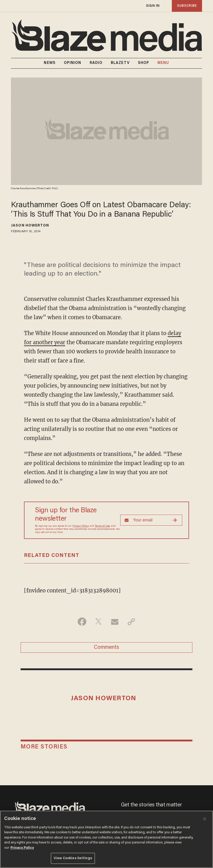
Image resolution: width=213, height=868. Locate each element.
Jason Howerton (30, 226)
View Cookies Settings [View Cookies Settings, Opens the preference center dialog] (73, 858)
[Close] (205, 819)
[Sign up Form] (151, 520)
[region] (106, 839)
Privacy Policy (81, 526)
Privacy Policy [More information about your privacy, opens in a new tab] (22, 848)
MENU (163, 63)
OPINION (73, 63)
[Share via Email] (115, 622)
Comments (106, 647)
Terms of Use (102, 526)
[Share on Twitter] (98, 622)
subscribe (187, 6)
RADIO (96, 63)
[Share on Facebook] (82, 622)
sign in (153, 6)
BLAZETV (120, 63)
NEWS (50, 63)
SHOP (144, 63)
